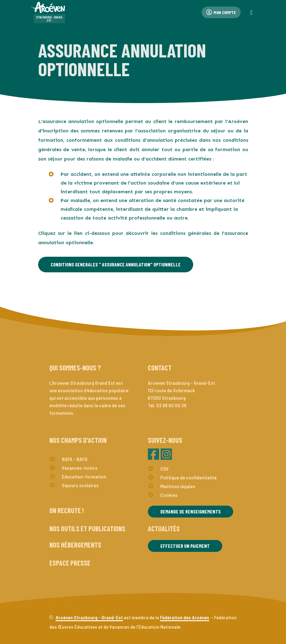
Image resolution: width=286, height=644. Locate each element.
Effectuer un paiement (185, 546)
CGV (165, 469)
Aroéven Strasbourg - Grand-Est (89, 617)
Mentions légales (178, 486)
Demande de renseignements (191, 511)
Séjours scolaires (80, 485)
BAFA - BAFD (75, 459)
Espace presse (70, 563)
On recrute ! (67, 510)
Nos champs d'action (78, 440)
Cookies (169, 495)
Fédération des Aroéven (185, 617)
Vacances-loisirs (80, 468)
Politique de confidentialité (188, 477)
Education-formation (84, 476)
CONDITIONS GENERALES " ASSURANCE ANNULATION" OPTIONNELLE (116, 264)
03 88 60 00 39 (171, 405)
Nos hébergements (75, 545)
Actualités (164, 528)
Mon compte (221, 12)
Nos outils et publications (87, 528)
